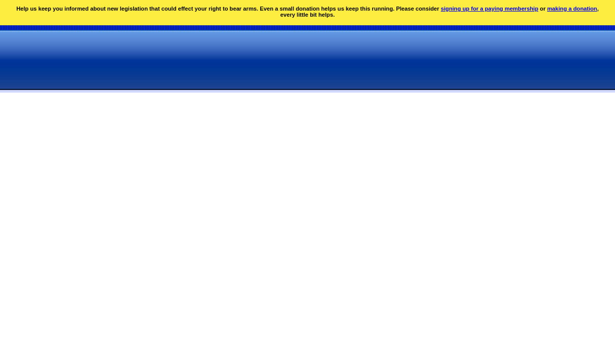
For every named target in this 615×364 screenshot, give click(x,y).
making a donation (572, 9)
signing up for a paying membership (490, 9)
